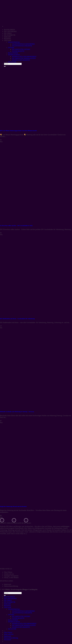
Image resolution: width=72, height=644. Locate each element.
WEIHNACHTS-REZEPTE (21, 627)
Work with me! (9, 634)
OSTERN (11, 48)
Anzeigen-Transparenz (11, 576)
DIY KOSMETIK (10, 35)
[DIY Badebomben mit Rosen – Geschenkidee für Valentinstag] (30, 315)
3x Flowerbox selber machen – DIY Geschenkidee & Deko (16, 226)
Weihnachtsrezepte (6, 532)
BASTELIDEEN (9, 30)
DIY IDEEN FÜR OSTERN (21, 49)
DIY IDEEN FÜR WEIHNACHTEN (24, 625)
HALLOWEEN (13, 53)
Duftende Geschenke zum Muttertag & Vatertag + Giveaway (17, 412)
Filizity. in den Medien (11, 578)
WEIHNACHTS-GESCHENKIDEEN (24, 57)
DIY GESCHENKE (10, 31)
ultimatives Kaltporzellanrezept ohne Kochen (44, 532)
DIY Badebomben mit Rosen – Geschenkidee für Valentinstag (17, 319)
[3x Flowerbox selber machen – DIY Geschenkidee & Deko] (30, 222)
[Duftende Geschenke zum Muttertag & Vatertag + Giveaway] (30, 408)
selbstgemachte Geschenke (43, 528)
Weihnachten (58, 528)
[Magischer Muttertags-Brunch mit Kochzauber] (30, 503)
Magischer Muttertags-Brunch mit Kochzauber (13, 506)
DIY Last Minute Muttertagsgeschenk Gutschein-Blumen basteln (18, 131)
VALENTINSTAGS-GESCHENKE (23, 44)
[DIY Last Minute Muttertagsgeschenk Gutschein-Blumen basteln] (28, 127)
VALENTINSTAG (14, 42)
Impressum (8, 584)
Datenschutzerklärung (11, 586)
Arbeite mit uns (9, 574)
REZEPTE (7, 39)
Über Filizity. (8, 572)
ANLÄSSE (8, 40)
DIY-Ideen (9, 526)
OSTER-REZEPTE (18, 51)
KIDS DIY (7, 37)
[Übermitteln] (5, 595)
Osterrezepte (20, 532)
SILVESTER (12, 629)
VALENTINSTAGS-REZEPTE (22, 46)
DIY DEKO (8, 33)
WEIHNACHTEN (14, 55)
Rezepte (19, 526)
